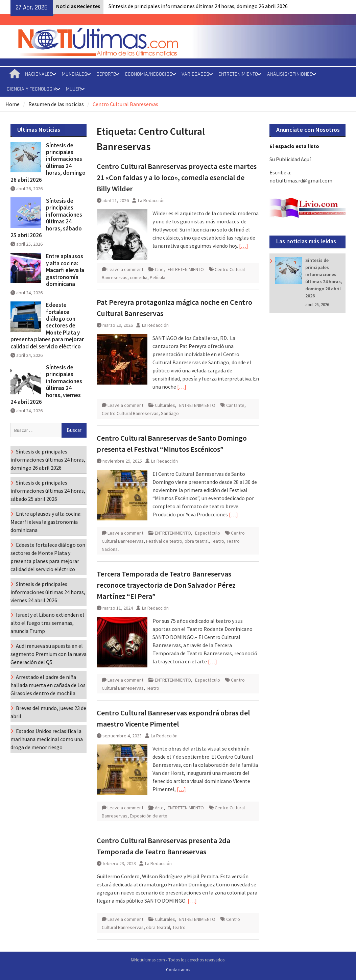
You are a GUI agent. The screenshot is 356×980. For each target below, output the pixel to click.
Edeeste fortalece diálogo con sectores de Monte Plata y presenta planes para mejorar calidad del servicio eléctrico (47, 325)
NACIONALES (39, 74)
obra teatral (197, 541)
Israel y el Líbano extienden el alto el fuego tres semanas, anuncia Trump (47, 623)
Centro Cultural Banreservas (130, 413)
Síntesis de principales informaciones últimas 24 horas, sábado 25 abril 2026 (46, 218)
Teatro (218, 541)
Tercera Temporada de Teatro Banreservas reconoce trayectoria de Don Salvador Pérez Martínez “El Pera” (166, 585)
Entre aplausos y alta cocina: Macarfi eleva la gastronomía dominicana (65, 270)
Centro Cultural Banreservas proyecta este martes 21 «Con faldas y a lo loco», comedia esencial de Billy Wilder (177, 177)
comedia (139, 277)
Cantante (235, 405)
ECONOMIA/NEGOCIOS (149, 74)
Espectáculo (208, 533)
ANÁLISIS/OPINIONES (290, 74)
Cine (159, 269)
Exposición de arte (149, 816)
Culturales (165, 405)
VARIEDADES (195, 74)
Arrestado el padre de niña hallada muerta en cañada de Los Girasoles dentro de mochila (48, 685)
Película (158, 277)
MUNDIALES (75, 74)
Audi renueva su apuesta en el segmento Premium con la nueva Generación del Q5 (49, 654)
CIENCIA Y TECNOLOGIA (32, 89)
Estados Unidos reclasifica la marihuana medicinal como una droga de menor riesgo (47, 739)
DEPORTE (106, 74)
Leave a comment (125, 269)
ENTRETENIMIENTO (238, 74)
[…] (244, 246)
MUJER (74, 89)
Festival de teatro (164, 541)
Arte (159, 808)
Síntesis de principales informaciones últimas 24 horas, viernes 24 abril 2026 (46, 385)
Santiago (170, 413)
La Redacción (151, 200)
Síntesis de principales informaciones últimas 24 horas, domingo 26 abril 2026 (198, 6)
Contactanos (178, 970)
